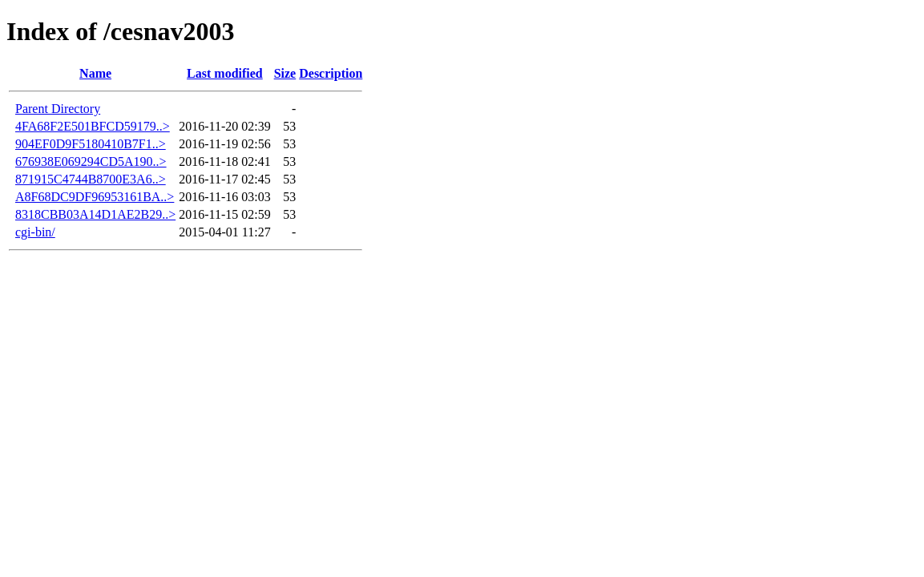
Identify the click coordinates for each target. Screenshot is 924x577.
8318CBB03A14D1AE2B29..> (95, 214)
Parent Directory (58, 109)
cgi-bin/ (35, 232)
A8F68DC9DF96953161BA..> (95, 197)
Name (95, 73)
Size (285, 73)
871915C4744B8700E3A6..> (91, 179)
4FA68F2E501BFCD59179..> (93, 126)
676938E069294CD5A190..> (91, 161)
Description (331, 73)
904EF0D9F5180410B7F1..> (91, 144)
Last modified (225, 73)
